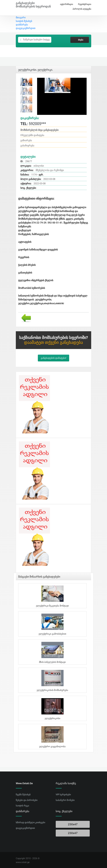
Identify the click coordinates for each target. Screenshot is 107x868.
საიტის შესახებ (24, 21)
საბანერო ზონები (65, 800)
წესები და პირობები (27, 800)
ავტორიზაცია (65, 4)
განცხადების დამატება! (54, 358)
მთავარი (21, 18)
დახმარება (22, 25)
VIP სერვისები (63, 795)
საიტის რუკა (22, 806)
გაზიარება (26, 140)
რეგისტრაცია (84, 4)
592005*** (33, 124)
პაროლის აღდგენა (81, 9)
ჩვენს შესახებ (23, 795)
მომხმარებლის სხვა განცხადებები (39, 130)
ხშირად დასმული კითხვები (31, 822)
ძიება (80, 40)
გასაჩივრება (27, 146)
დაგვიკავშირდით (26, 28)
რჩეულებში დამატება (32, 135)
